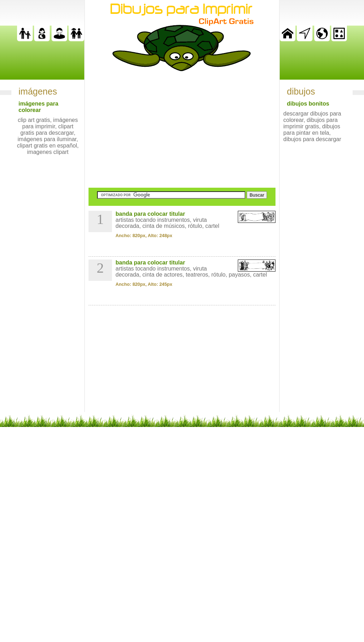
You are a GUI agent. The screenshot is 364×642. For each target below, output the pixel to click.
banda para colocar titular (150, 214)
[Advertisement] (182, 129)
